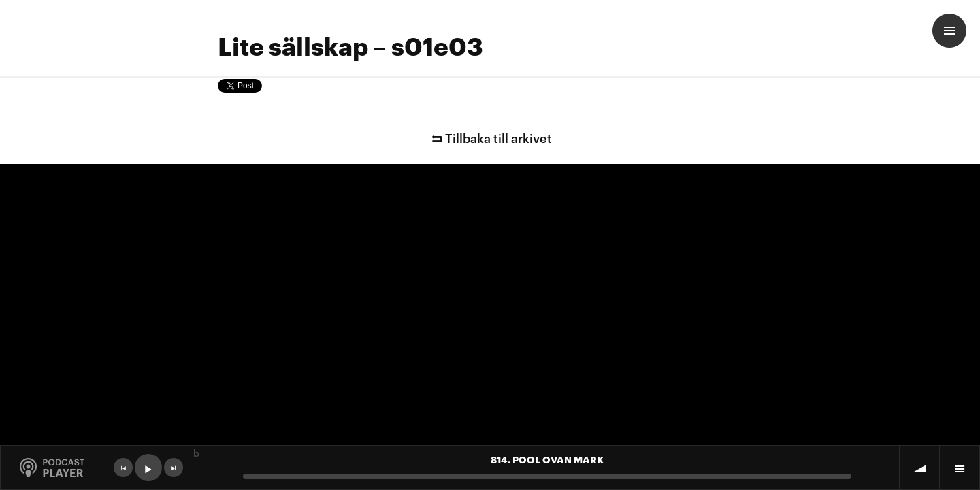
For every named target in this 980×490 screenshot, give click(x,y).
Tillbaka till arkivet (490, 137)
